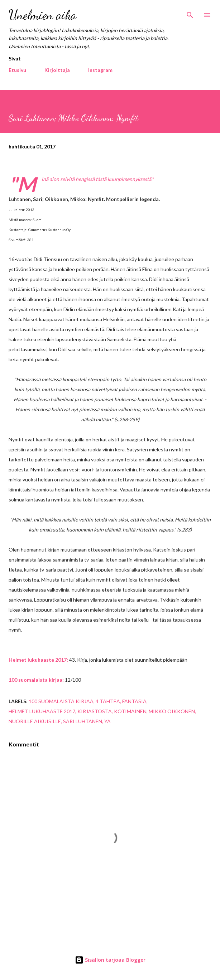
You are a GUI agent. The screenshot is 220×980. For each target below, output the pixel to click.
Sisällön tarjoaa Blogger (110, 960)
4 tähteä (108, 701)
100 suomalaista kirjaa (61, 701)
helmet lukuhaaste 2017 (42, 711)
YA (107, 721)
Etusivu (17, 70)
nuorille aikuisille (35, 721)
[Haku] (190, 13)
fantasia (134, 701)
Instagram (100, 70)
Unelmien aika (42, 15)
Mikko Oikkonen (172, 711)
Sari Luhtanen (83, 721)
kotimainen (130, 711)
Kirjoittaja (57, 70)
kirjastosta (95, 711)
